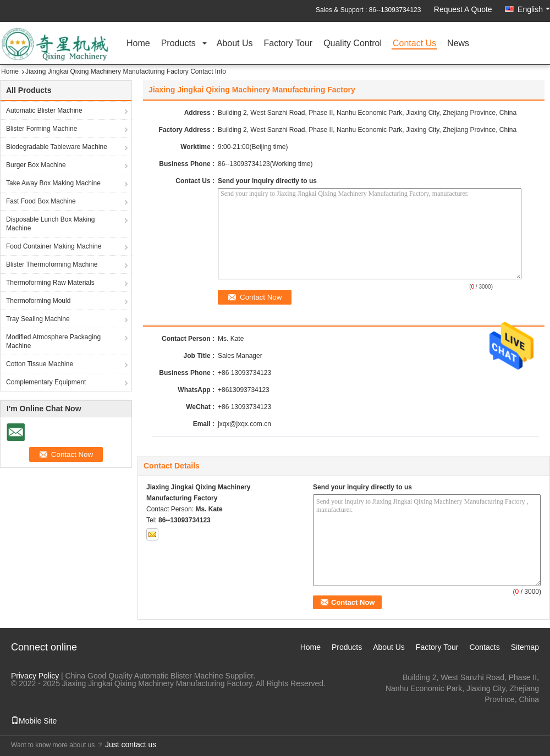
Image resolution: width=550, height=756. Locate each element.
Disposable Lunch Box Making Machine (50, 224)
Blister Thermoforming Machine (52, 264)
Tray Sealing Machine (38, 319)
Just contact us (131, 744)
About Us (235, 44)
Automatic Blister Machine (44, 111)
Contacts (484, 647)
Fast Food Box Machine (41, 201)
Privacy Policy (35, 676)
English (534, 9)
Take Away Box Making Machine (53, 183)
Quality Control (353, 44)
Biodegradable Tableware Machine (57, 147)
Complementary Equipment (46, 382)
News (458, 44)
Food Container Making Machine (54, 246)
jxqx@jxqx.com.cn (244, 424)
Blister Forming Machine (42, 129)
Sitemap (525, 647)
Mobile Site (34, 721)
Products (178, 44)
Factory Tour (288, 44)
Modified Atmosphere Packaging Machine (53, 341)
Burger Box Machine (36, 165)
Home (138, 44)
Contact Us (414, 44)
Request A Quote (463, 9)
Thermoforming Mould (38, 301)
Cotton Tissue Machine (40, 364)
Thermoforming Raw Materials (50, 283)
